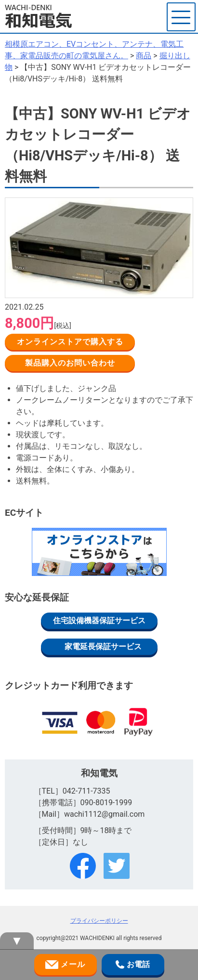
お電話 (132, 965)
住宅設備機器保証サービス (99, 621)
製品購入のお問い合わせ (70, 363)
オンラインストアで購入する (70, 342)
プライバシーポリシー (99, 921)
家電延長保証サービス (103, 647)
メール (65, 965)
